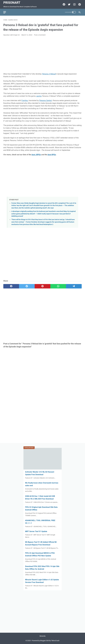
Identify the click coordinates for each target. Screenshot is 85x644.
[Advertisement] (42, 54)
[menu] (6, 12)
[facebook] (11, 286)
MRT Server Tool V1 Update (36, 531)
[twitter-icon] (69, 4)
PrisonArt (12, 3)
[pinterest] (42, 286)
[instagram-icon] (74, 4)
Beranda (43, 636)
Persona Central (45, 100)
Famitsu (25, 100)
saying (39, 96)
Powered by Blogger (39, 641)
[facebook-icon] (64, 4)
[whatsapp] (58, 286)
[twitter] (27, 286)
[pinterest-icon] (79, 4)
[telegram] (74, 286)
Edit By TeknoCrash (53, 641)
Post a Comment (40, 35)
